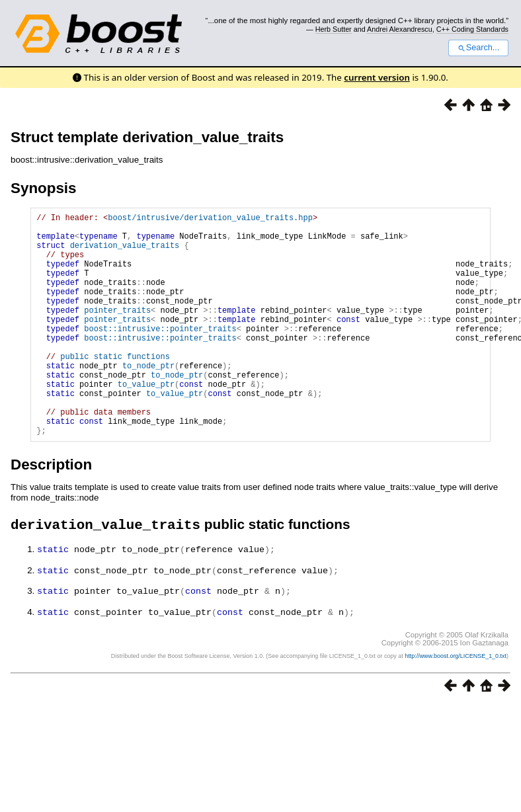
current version (377, 77)
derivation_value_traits (125, 253)
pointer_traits (117, 332)
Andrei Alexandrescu (400, 29)
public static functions (115, 388)
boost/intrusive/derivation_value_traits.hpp (210, 219)
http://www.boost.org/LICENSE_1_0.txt (456, 703)
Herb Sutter (334, 29)
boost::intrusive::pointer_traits (160, 354)
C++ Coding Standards (472, 29)
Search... (478, 48)
